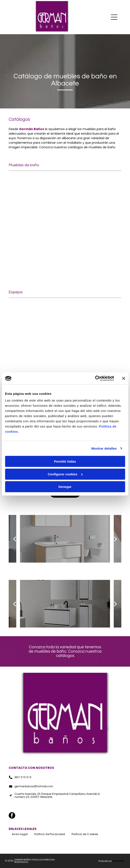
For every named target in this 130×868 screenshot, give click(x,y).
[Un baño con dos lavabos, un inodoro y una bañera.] (93, 199)
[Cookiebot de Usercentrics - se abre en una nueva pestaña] (95, 378)
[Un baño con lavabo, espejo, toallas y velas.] (37, 199)
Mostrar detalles (104, 448)
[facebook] (65, 806)
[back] (15, 539)
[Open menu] (114, 17)
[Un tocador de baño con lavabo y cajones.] (37, 255)
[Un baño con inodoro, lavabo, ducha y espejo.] (93, 326)
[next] (115, 539)
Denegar (65, 487)
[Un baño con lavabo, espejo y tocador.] (37, 326)
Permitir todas (65, 461)
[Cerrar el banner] (123, 378)
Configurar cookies (65, 474)
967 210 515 (23, 777)
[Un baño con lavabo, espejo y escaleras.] (93, 255)
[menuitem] (20, 834)
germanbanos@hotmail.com (34, 786)
